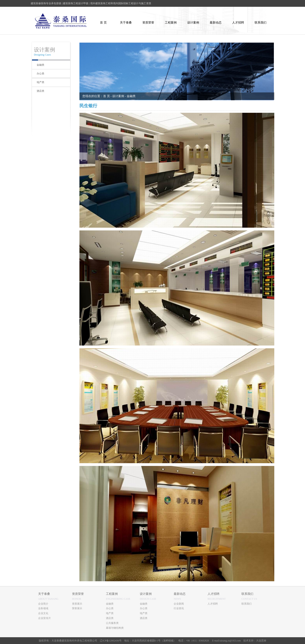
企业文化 (43, 613)
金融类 (110, 604)
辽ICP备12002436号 (111, 641)
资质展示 (77, 604)
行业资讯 (179, 608)
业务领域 (43, 608)
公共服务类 (112, 623)
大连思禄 (261, 641)
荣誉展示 (77, 608)
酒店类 (110, 618)
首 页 (107, 96)
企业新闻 (179, 604)
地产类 (110, 613)
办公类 (110, 608)
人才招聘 (213, 604)
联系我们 (247, 604)
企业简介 (43, 604)
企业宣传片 (44, 618)
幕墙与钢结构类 (115, 628)
